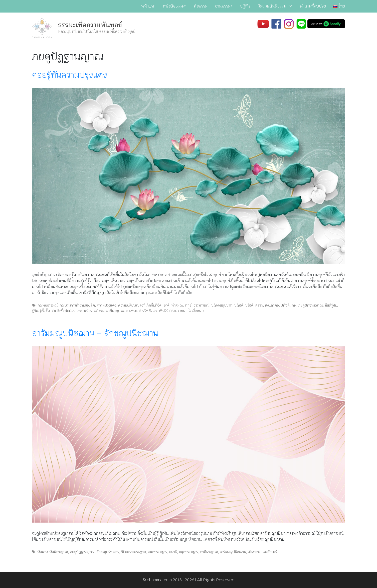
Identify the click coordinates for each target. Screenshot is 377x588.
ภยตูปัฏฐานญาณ (310, 305)
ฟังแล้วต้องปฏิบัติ (277, 305)
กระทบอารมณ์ (48, 305)
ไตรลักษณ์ (270, 552)
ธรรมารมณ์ (201, 305)
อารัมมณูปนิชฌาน (233, 552)
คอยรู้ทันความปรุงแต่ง (70, 75)
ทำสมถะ (177, 305)
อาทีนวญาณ (115, 311)
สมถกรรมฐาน (157, 552)
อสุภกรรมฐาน (189, 552)
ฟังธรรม (201, 6)
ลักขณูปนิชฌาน (108, 552)
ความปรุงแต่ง (107, 305)
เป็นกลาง (254, 552)
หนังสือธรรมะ (175, 6)
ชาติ (166, 305)
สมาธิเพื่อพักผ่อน (63, 311)
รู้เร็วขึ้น (45, 311)
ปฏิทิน (245, 6)
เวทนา (182, 311)
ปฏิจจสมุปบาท (222, 305)
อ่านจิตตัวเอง (148, 311)
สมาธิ (173, 552)
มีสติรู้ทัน (331, 305)
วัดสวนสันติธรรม (277, 6)
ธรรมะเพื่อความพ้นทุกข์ (90, 25)
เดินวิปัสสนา (168, 311)
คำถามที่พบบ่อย (313, 6)
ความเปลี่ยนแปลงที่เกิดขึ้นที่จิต (140, 305)
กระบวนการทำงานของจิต (77, 305)
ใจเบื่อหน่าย (197, 311)
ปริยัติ (249, 305)
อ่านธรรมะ (224, 6)
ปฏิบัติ (239, 305)
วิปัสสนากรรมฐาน (133, 552)
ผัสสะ (259, 305)
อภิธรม (99, 311)
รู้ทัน (35, 311)
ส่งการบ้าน (85, 311)
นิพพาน (43, 552)
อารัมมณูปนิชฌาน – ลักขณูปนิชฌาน (95, 333)
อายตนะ (131, 311)
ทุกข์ (188, 305)
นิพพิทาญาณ (59, 552)
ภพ (294, 305)
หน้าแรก (148, 6)
